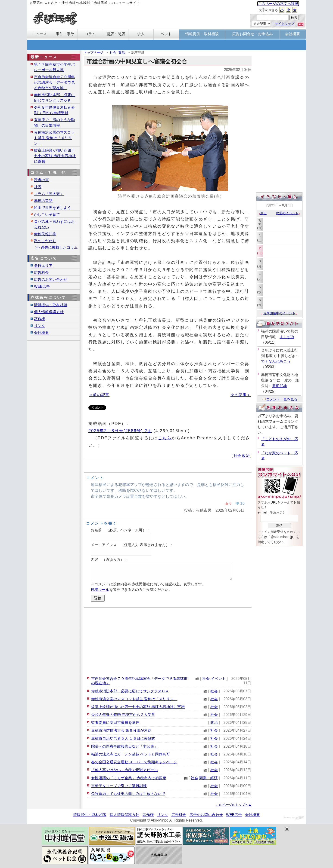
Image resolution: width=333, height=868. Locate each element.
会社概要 (41, 333)
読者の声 (41, 180)
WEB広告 (42, 286)
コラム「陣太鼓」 (49, 194)
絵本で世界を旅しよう (53, 208)
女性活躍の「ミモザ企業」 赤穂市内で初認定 (129, 778)
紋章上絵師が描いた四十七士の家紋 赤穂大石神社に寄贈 (138, 707)
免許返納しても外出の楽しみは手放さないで (128, 794)
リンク (40, 326)
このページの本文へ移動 (278, 4)
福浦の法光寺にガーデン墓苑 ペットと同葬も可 (131, 754)
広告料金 (41, 273)
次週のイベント (288, 213)
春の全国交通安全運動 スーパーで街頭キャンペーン (134, 762)
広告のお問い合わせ (51, 280)
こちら (165, 438)
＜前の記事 (99, 395)
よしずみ (287, 337)
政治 (122, 52)
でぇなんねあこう (276, 361)
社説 (38, 187)
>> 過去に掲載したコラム (57, 247)
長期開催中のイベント (279, 313)
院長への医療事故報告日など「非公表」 (124, 746)
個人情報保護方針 (49, 312)
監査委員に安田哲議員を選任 (115, 723)
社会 (113, 52)
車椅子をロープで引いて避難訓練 (119, 786)
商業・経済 (209, 778)
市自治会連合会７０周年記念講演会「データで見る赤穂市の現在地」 (54, 82)
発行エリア (43, 266)
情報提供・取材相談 (51, 305)
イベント (218, 679)
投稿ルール (100, 590)
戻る (262, 213)
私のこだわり (45, 241)
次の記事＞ (241, 395)
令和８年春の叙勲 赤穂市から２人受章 (123, 715)
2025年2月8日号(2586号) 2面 (120, 431)
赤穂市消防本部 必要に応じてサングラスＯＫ (130, 691)
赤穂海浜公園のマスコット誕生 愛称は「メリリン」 (134, 699)
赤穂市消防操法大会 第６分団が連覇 (121, 730)
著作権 (40, 319)
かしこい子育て (47, 215)
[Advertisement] (168, 641)
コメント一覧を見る (279, 399)
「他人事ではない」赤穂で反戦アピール (124, 770)
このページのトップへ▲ (234, 805)
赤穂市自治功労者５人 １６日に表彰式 (123, 738)
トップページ (93, 52)
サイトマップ (285, 24)
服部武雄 (280, 386)
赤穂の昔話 (43, 201)
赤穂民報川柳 (45, 234)
